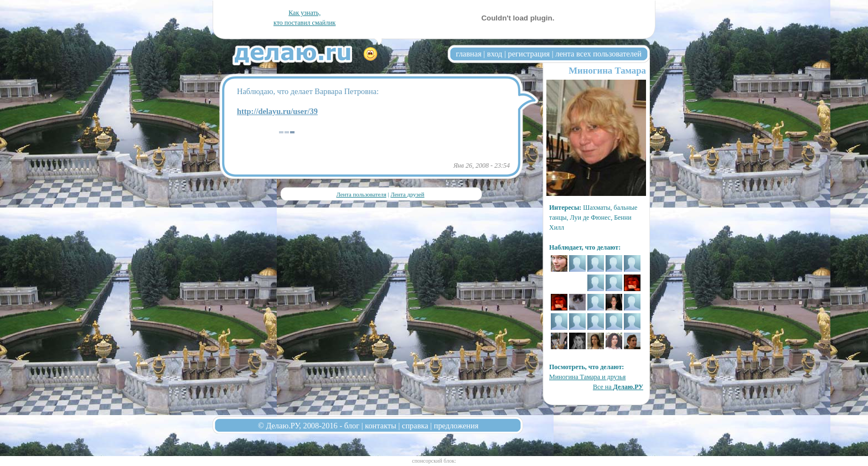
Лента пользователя (361, 194)
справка (415, 426)
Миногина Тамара (607, 71)
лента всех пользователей (598, 54)
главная (469, 54)
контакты (381, 426)
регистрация (529, 54)
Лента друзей (407, 194)
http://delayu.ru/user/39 (277, 111)
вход (495, 54)
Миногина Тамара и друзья (587, 377)
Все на (618, 387)
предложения (456, 426)
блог (352, 426)
